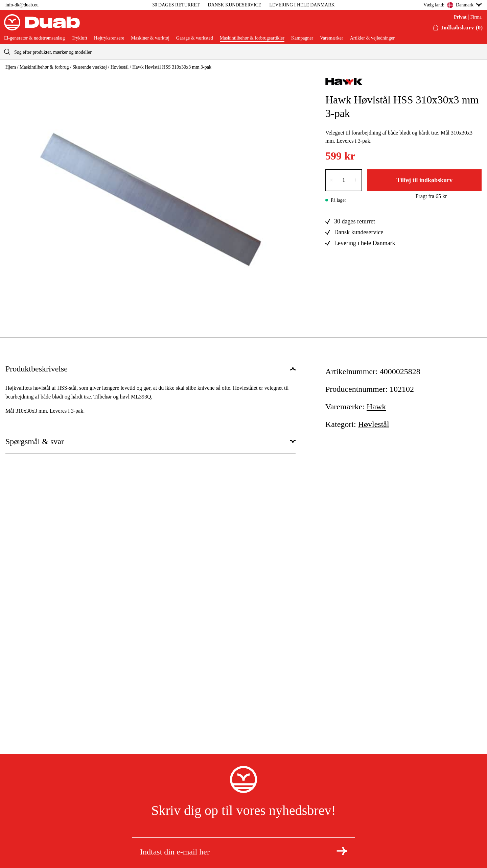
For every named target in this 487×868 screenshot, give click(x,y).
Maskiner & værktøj (150, 38)
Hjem (11, 67)
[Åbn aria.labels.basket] (458, 28)
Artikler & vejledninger (372, 38)
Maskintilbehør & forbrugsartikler (252, 38)
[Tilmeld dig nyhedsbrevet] (342, 851)
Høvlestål (120, 67)
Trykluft (79, 38)
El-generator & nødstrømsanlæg (34, 38)
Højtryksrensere (109, 38)
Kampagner (302, 38)
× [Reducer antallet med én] (331, 180)
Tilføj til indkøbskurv (424, 180)
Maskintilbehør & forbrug (44, 67)
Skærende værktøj (90, 67)
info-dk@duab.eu (22, 5)
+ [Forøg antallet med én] (356, 180)
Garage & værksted (195, 38)
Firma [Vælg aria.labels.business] (476, 17)
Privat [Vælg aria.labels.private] (460, 17)
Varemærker (331, 38)
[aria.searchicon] (7, 52)
